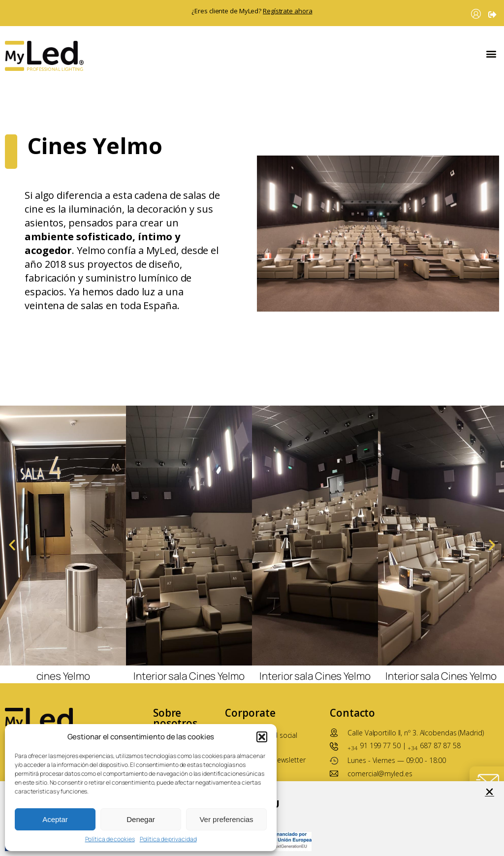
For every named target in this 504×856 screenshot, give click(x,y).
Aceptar (55, 819)
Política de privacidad (168, 839)
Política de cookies (110, 839)
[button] (262, 737)
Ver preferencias (226, 819)
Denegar (141, 819)
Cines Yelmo (95, 121)
